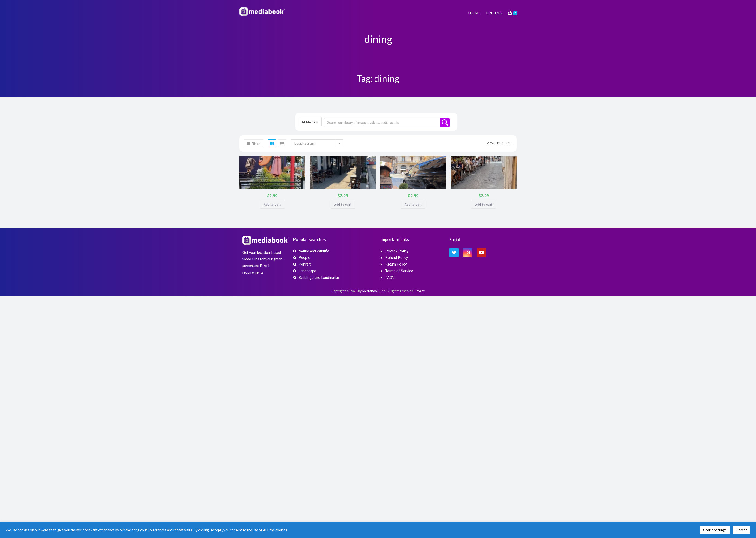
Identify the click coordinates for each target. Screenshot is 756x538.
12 (498, 143)
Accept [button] (742, 530)
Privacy (420, 291)
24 (504, 143)
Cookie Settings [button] (715, 530)
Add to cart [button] (272, 205)
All (510, 143)
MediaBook (370, 291)
